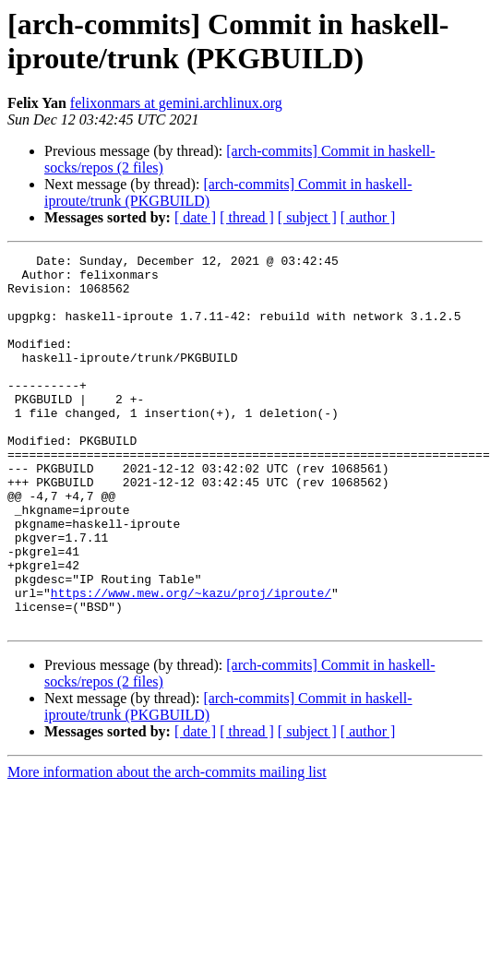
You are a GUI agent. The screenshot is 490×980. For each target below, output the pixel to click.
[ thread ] (247, 217)
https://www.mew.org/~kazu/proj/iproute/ (191, 662)
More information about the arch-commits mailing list (167, 847)
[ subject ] (307, 217)
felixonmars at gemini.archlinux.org (176, 103)
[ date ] (195, 217)
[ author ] (368, 217)
